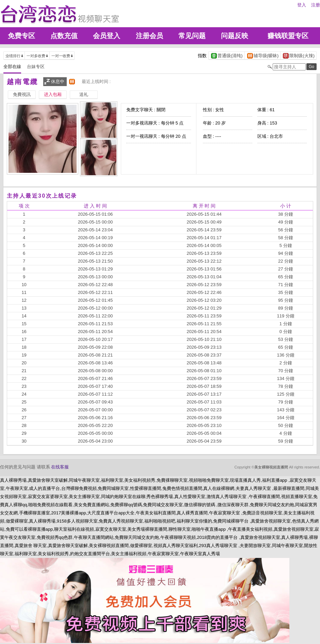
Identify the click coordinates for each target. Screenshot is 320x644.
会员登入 (107, 36)
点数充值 (64, 36)
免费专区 (21, 36)
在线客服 (60, 467)
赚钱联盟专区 (288, 36)
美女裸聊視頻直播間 (271, 467)
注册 (316, 5)
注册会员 (149, 36)
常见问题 (192, 36)
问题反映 (235, 36)
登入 (302, 5)
